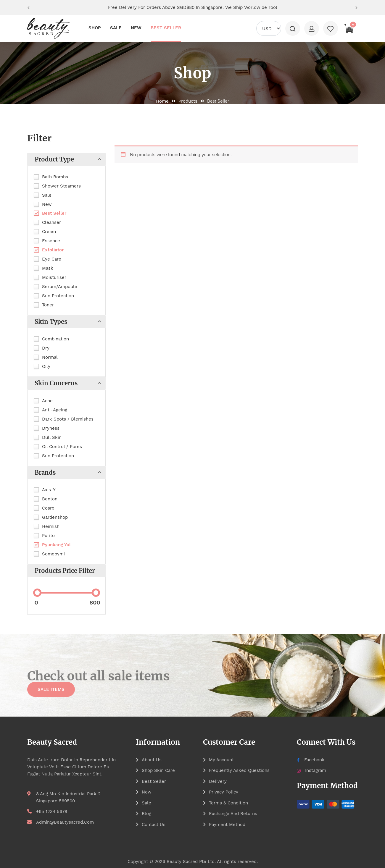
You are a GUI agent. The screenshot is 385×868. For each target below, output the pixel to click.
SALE (116, 28)
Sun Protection (58, 296)
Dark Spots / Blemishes (68, 419)
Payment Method (227, 824)
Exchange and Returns (233, 813)
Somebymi (53, 554)
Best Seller (54, 213)
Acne (47, 401)
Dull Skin (52, 437)
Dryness (51, 428)
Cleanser (51, 222)
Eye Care (52, 259)
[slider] (37, 593)
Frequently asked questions (239, 770)
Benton (50, 499)
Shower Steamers (61, 186)
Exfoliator (53, 250)
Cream (49, 232)
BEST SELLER (166, 28)
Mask (48, 268)
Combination (55, 339)
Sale (47, 195)
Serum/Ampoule (60, 287)
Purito (48, 536)
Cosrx (48, 508)
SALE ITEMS (51, 691)
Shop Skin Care (158, 770)
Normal (50, 357)
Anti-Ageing (55, 410)
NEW (136, 28)
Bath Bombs (55, 177)
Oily (46, 366)
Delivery (218, 781)
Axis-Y (49, 490)
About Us (152, 760)
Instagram (311, 770)
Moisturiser (54, 277)
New (47, 204)
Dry (46, 348)
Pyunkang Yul (56, 545)
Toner (48, 305)
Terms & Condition (228, 802)
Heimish (51, 526)
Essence (51, 241)
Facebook (311, 760)
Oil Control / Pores (62, 447)
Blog (146, 813)
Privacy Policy (224, 792)
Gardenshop (55, 517)
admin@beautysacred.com (65, 822)
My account (221, 760)
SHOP (95, 28)
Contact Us (154, 824)
